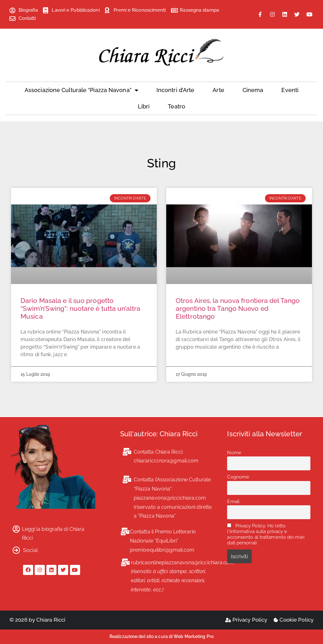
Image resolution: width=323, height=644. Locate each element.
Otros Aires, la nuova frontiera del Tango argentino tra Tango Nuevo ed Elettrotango (238, 308)
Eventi (290, 90)
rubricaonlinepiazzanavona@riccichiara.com (183, 563)
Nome (234, 453)
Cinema (253, 90)
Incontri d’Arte (176, 90)
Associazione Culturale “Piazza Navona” (81, 90)
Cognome (238, 477)
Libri (144, 106)
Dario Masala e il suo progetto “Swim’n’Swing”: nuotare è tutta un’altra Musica (80, 308)
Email (233, 502)
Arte (218, 90)
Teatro (176, 106)
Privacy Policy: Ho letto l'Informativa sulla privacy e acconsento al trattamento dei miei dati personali (266, 534)
